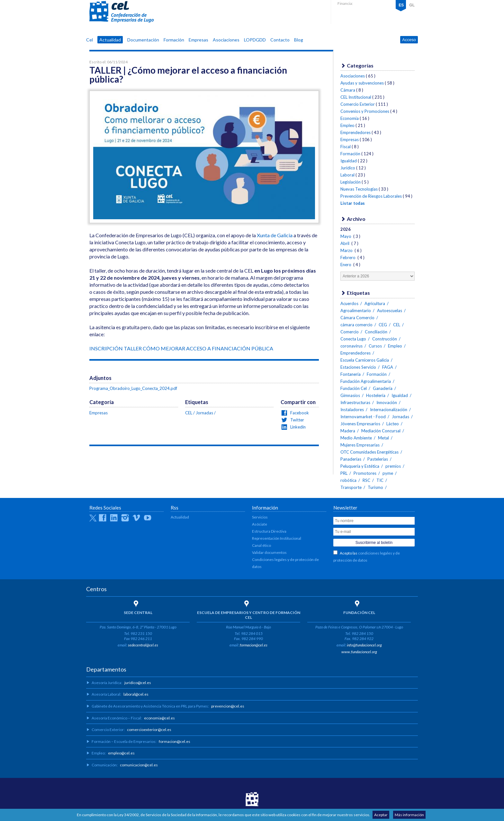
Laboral (347, 175)
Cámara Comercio (357, 318)
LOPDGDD (255, 40)
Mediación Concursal (381, 431)
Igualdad (349, 161)
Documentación (143, 40)
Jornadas (204, 413)
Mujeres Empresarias (360, 445)
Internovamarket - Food (363, 417)
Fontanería (351, 374)
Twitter (297, 420)
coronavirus (351, 346)
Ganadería (383, 388)
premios (393, 466)
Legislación (351, 182)
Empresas (198, 40)
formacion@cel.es (254, 645)
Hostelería (376, 395)
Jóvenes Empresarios (360, 424)
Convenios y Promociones (365, 111)
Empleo (347, 125)
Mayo (346, 236)
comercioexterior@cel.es (149, 730)
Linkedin (297, 427)
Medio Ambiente (356, 438)
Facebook (299, 413)
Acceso (409, 40)
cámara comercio (356, 325)
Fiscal (346, 147)
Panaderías (351, 459)
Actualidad (110, 40)
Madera (348, 431)
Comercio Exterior (358, 104)
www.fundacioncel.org (359, 652)
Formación (174, 40)
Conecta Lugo (353, 339)
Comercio (350, 332)
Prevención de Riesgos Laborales (371, 196)
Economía (350, 118)
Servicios (260, 517)
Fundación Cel (354, 388)
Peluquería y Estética (360, 466)
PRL (344, 473)
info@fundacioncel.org (364, 645)
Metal (383, 438)
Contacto (280, 40)
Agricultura (375, 303)
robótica (348, 480)
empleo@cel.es (121, 753)
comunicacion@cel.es (139, 765)
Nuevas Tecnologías (359, 189)
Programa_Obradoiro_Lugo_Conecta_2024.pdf (133, 388)
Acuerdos (349, 303)
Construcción (385, 339)
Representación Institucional (277, 538)
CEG (383, 325)
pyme (388, 473)
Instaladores (352, 410)
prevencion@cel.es (228, 706)
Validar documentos (269, 552)
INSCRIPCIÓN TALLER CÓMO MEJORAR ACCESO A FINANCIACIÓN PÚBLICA (181, 348)
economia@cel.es (159, 718)
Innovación (387, 402)
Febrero (348, 257)
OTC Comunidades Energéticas (369, 452)
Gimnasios (350, 395)
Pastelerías (378, 459)
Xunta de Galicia (275, 235)
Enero (346, 265)
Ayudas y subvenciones (362, 83)
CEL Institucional (356, 97)
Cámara (348, 90)
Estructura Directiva (269, 531)
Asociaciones (226, 40)
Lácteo (393, 424)
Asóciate (260, 524)
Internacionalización (389, 410)
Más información (409, 815)
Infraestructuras (355, 402)
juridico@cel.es (138, 683)
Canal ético (261, 545)
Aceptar (381, 815)
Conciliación (376, 332)
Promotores (365, 473)
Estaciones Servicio (358, 367)
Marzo (347, 250)
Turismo (375, 487)
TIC (380, 480)
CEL (122, 12)
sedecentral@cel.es (143, 645)
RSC (366, 480)
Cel (90, 40)
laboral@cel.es (136, 694)
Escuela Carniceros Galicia (365, 360)
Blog (299, 40)
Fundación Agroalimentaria (366, 381)
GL (412, 5)
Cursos (375, 346)
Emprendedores (355, 132)
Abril (345, 243)
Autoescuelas (390, 311)
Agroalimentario (356, 311)
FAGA (388, 367)
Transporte (351, 487)
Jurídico (348, 168)
